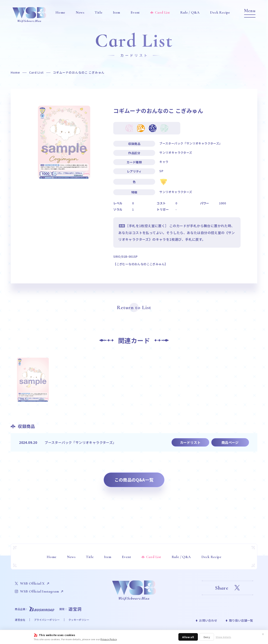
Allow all (188, 637)
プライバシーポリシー (47, 620)
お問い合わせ (208, 620)
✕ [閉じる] (263, 634)
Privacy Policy (109, 639)
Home (15, 72)
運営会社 (20, 620)
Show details (223, 637)
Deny (207, 637)
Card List (36, 72)
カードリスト (190, 442)
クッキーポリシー (79, 620)
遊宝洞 (75, 609)
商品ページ (230, 442)
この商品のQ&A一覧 (134, 480)
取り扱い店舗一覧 (241, 620)
